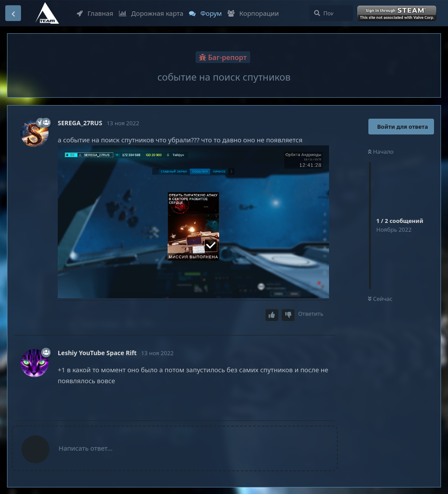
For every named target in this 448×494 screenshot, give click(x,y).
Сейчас (380, 299)
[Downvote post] (288, 315)
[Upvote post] (272, 315)
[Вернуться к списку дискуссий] (13, 13)
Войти (398, 14)
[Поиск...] (331, 13)
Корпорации (253, 13)
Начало (381, 152)
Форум (205, 13)
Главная (95, 13)
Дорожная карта (151, 13)
